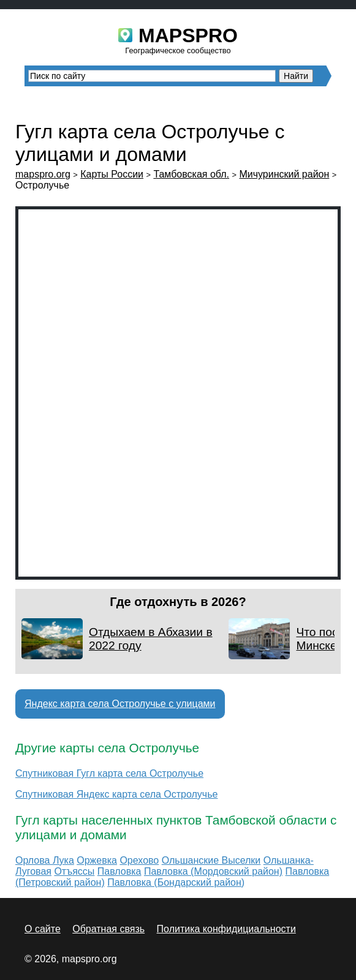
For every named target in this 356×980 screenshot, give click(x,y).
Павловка (119, 871)
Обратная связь (108, 929)
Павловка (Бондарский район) (176, 882)
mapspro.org (43, 174)
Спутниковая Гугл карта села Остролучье (109, 773)
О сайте (43, 929)
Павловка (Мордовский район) (213, 871)
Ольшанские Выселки (211, 860)
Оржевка (97, 860)
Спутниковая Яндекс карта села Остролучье (116, 794)
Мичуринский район (284, 174)
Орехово (139, 860)
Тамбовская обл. (191, 174)
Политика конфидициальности (226, 929)
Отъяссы (74, 871)
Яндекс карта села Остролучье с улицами (120, 704)
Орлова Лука (45, 860)
